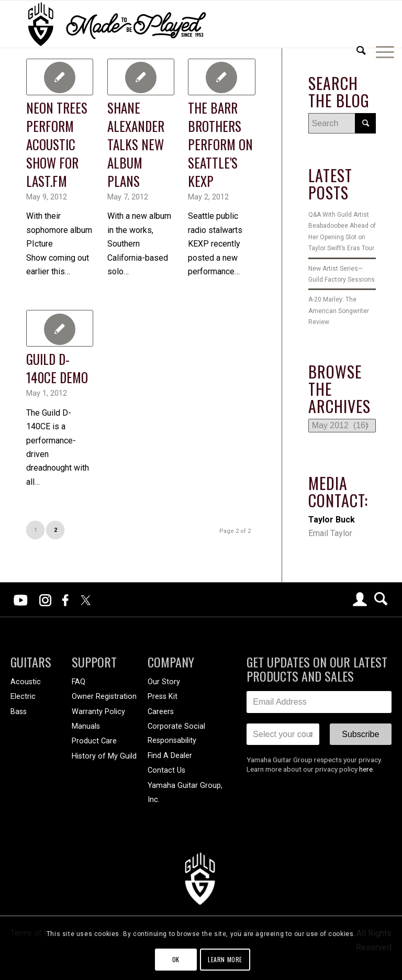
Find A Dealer (170, 756)
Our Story (164, 682)
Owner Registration (104, 697)
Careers (161, 712)
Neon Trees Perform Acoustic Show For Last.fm (57, 144)
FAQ (79, 682)
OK (176, 959)
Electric (23, 697)
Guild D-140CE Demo (57, 368)
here (366, 769)
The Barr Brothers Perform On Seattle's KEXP (220, 144)
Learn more (225, 959)
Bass (19, 712)
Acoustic (26, 682)
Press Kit (163, 697)
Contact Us (166, 770)
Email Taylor (330, 533)
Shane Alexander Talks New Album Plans (136, 144)
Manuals (86, 726)
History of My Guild (104, 756)
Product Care (94, 741)
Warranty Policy (98, 712)
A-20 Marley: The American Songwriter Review (339, 311)
